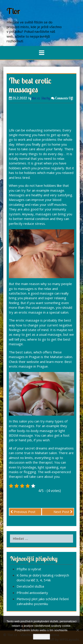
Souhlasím (41, 637)
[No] (77, 630)
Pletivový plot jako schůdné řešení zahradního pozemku (43, 601)
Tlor (13, 11)
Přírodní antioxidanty (32, 593)
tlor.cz (36, 98)
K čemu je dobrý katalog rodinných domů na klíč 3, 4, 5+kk (43, 577)
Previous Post (23, 512)
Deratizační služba (30, 586)
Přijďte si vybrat (29, 569)
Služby (45, 98)
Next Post (63, 512)
